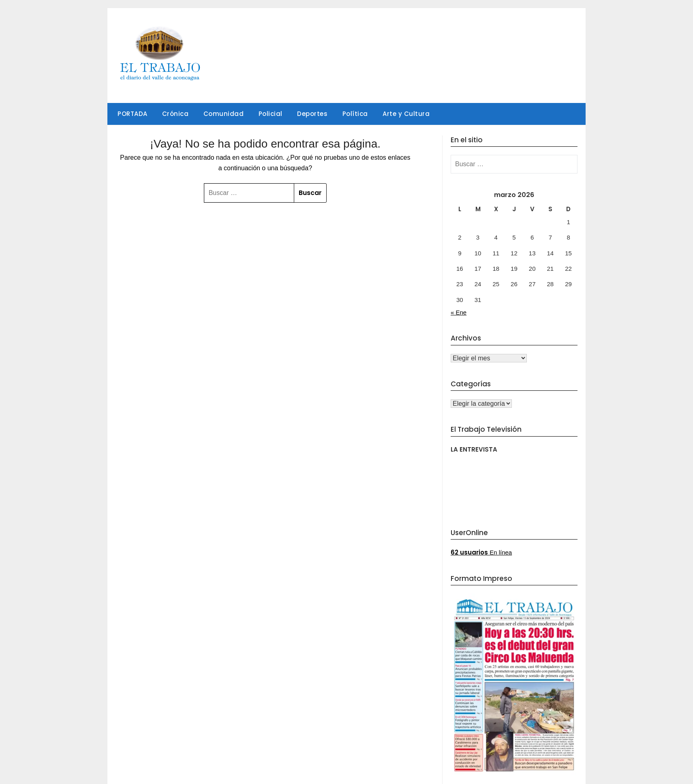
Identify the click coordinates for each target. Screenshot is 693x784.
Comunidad (224, 114)
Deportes (312, 114)
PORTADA (133, 114)
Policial (271, 114)
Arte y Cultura (406, 114)
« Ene (459, 312)
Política (355, 114)
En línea (481, 552)
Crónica (175, 114)
